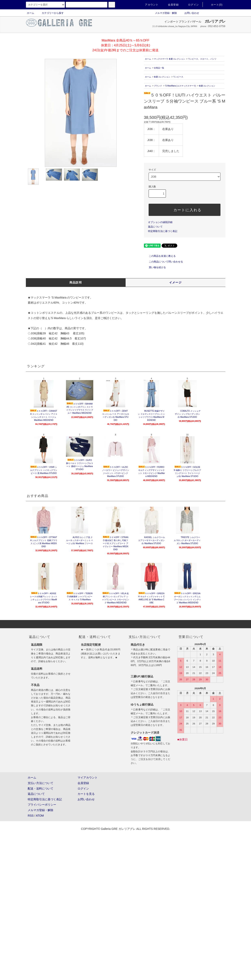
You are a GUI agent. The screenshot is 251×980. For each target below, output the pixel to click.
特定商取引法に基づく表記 (163, 231)
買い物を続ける (155, 267)
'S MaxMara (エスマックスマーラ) (180, 86)
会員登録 (171, 5)
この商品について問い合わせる (163, 262)
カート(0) (214, 5)
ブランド (158, 86)
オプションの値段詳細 (160, 222)
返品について (155, 227)
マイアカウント (88, 778)
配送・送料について (41, 789)
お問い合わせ (189, 13)
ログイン (191, 5)
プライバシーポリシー (42, 805)
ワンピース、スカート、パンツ (202, 59)
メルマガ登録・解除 (163, 13)
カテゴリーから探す (50, 13)
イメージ (175, 282)
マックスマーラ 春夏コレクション (169, 59)
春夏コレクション (162, 77)
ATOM (40, 816)
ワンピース (178, 77)
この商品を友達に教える (160, 256)
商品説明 (76, 282)
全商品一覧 (159, 68)
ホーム (31, 13)
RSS (31, 816)
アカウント (149, 5)
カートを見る (86, 794)
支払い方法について (41, 783)
